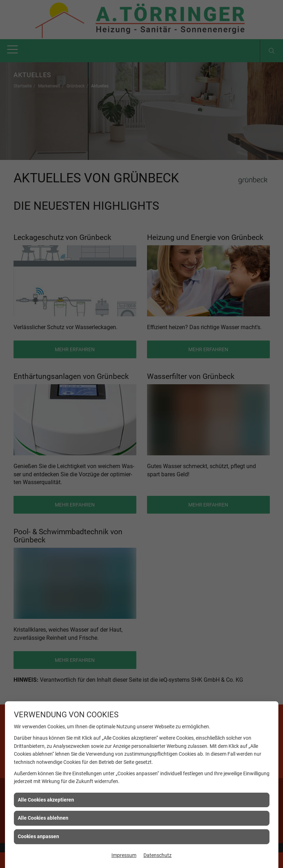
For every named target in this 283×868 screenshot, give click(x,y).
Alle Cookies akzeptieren (46, 800)
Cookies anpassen (38, 836)
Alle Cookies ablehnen (43, 818)
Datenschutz (158, 855)
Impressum (124, 855)
